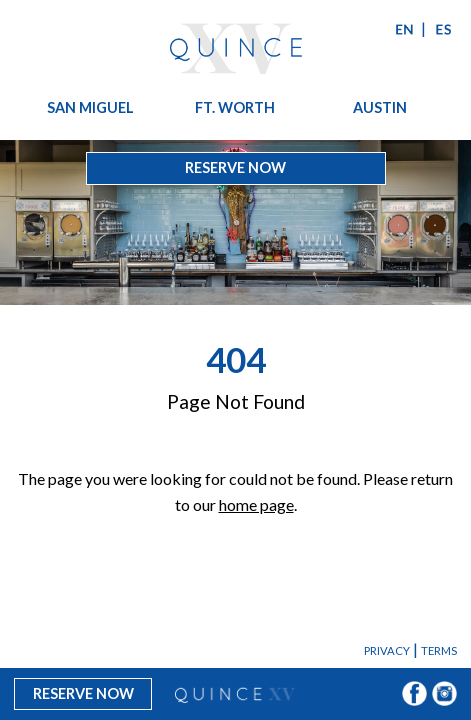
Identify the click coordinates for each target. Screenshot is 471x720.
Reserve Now (235, 167)
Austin (380, 107)
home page (256, 504)
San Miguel (90, 107)
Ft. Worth (235, 107)
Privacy (387, 650)
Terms (439, 650)
